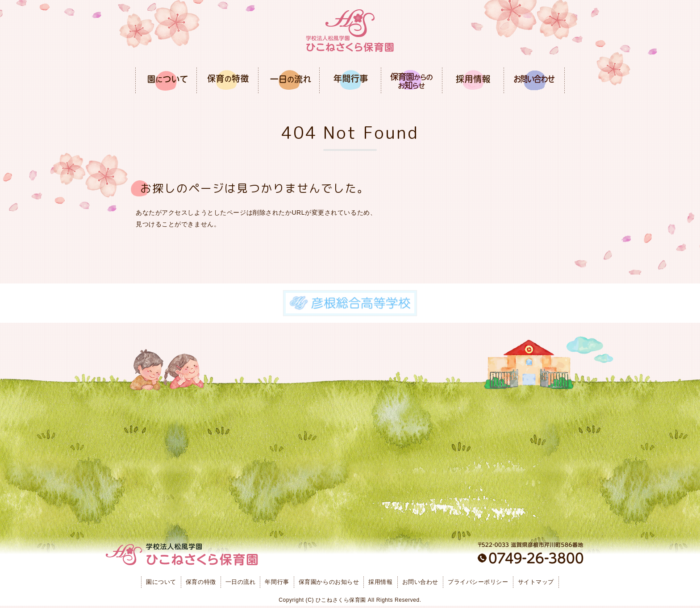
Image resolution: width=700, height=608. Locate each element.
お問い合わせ (420, 582)
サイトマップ (536, 582)
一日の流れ (241, 582)
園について (161, 582)
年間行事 (277, 582)
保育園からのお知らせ (329, 582)
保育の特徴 (201, 582)
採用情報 (380, 582)
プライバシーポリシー (478, 582)
